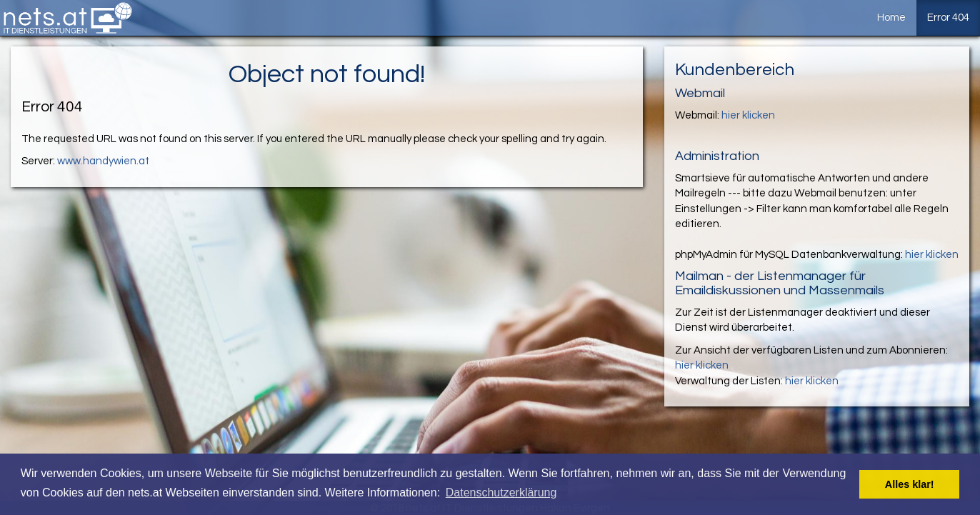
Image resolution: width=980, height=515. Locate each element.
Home (891, 17)
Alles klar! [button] (910, 484)
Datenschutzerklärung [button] (501, 492)
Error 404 (948, 17)
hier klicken (748, 115)
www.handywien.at (103, 161)
